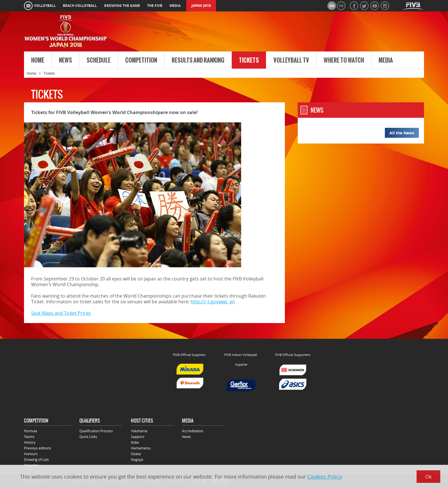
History (30, 442)
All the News (402, 133)
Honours (31, 454)
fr (341, 6)
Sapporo (138, 437)
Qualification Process (96, 431)
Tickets (249, 60)
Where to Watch (344, 60)
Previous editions (38, 448)
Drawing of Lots (36, 459)
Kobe (135, 442)
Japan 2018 (201, 6)
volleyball (45, 6)
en (332, 6)
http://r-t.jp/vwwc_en (213, 302)
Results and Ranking (198, 60)
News (65, 60)
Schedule (99, 60)
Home (38, 60)
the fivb (155, 6)
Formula (31, 431)
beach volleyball (80, 6)
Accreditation (193, 431)
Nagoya (137, 459)
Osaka (136, 454)
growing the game (122, 6)
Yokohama (139, 431)
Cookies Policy (324, 477)
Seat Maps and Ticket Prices (61, 313)
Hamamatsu (141, 448)
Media (386, 60)
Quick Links (88, 437)
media (175, 6)
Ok (428, 477)
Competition (141, 60)
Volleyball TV (291, 60)
